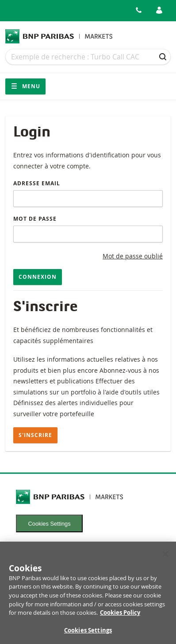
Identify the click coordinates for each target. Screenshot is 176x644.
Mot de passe (35, 219)
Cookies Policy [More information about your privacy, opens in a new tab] (120, 615)
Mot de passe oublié (133, 256)
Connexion (38, 277)
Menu (25, 86)
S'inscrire (35, 435)
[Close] (165, 556)
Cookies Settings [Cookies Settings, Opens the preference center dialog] (88, 632)
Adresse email (37, 183)
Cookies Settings (50, 524)
